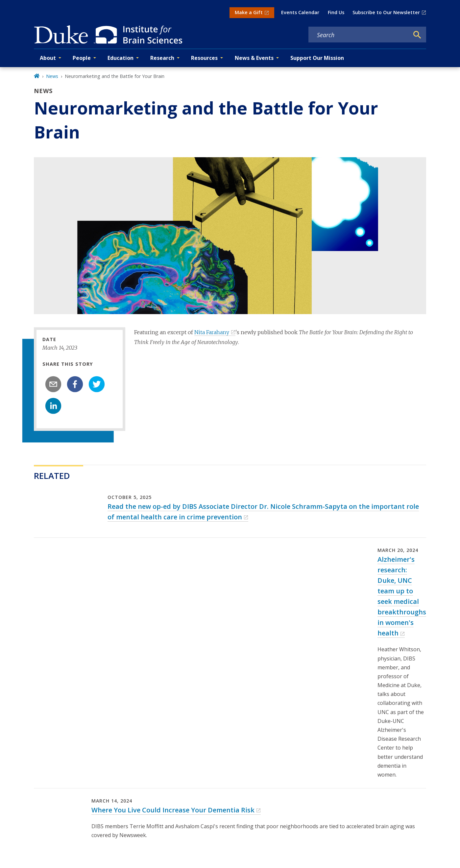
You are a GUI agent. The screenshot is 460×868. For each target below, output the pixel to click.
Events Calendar (300, 12)
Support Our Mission (317, 58)
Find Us (336, 12)
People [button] (82, 58)
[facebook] (75, 384)
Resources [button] (204, 58)
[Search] (417, 35)
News (52, 76)
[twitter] (97, 384)
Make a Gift (249, 12)
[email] (53, 384)
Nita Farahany (212, 332)
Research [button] (162, 58)
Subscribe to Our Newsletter (386, 12)
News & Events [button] (254, 58)
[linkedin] (53, 406)
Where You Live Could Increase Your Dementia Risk (173, 810)
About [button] (48, 58)
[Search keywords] (359, 35)
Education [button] (121, 58)
